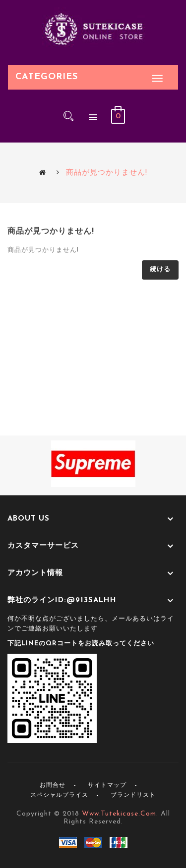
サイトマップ (107, 785)
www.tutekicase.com (119, 814)
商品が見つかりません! (107, 173)
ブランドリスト (133, 795)
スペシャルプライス (59, 795)
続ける (160, 269)
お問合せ (53, 785)
